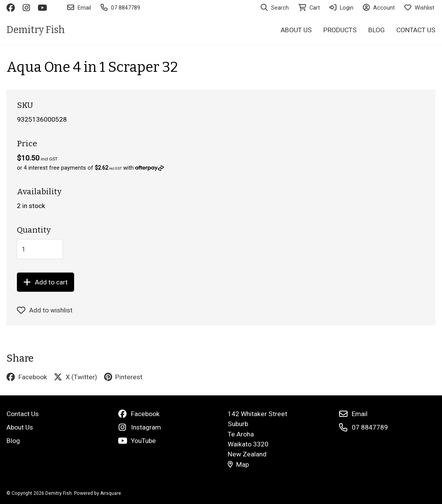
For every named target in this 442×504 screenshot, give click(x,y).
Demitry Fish (36, 30)
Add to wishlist (45, 310)
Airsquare (111, 493)
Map (238, 464)
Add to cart (46, 282)
